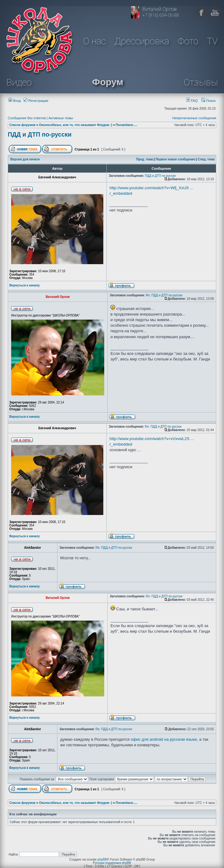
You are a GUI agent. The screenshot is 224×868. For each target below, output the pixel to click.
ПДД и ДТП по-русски (40, 134)
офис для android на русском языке (164, 739)
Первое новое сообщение (175, 159)
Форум (108, 82)
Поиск (208, 101)
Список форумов (22, 125)
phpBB (102, 859)
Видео (19, 82)
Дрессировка (142, 41)
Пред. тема (145, 159)
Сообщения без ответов (27, 118)
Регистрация (36, 101)
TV (212, 41)
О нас (94, 41)
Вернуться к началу (25, 285)
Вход (15, 101)
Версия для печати (25, 159)
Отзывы (201, 82)
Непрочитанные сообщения (194, 118)
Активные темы (61, 118)
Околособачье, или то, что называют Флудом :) (76, 125)
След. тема (206, 159)
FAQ (192, 101)
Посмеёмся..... (127, 125)
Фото (188, 41)
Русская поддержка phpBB (112, 863)
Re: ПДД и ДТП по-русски (164, 295)
